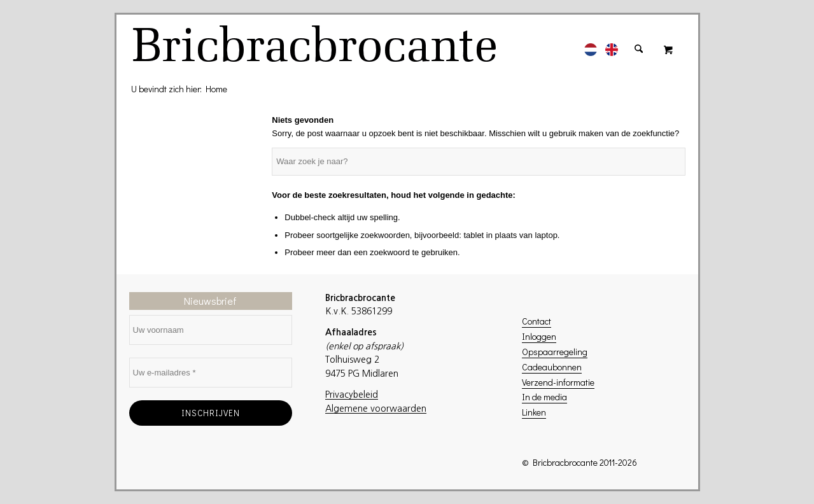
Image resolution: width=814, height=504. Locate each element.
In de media (544, 397)
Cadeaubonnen (552, 367)
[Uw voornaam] (211, 330)
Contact (537, 321)
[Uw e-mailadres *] (211, 373)
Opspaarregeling (555, 352)
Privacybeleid (352, 395)
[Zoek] (639, 43)
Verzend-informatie (558, 382)
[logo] (316, 49)
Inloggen (539, 336)
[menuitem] (591, 43)
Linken (534, 412)
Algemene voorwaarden (376, 409)
